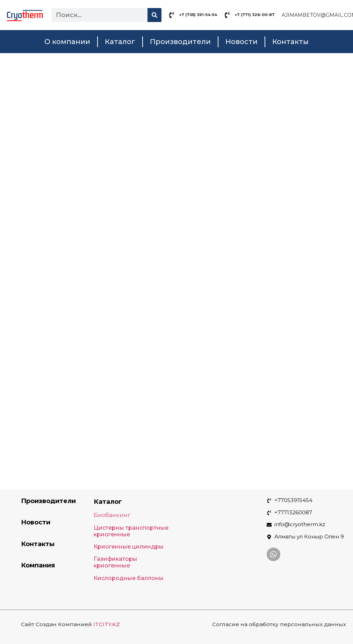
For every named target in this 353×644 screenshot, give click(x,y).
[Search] (154, 15)
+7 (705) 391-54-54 (198, 15)
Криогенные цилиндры (129, 547)
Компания (38, 565)
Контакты (290, 42)
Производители (180, 42)
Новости (242, 42)
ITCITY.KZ (107, 624)
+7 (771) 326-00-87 (255, 15)
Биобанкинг (112, 515)
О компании (67, 42)
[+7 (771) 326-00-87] (227, 15)
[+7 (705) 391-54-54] (172, 15)
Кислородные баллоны (129, 578)
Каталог (120, 42)
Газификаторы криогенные (116, 562)
